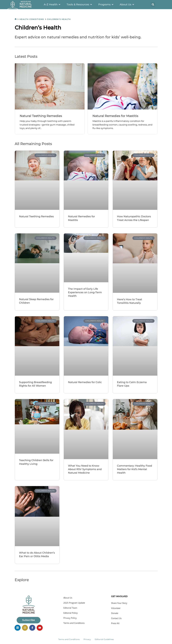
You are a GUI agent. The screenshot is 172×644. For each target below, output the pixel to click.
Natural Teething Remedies (42, 116)
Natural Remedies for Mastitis (117, 116)
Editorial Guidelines (104, 639)
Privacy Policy (70, 618)
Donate (115, 613)
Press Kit (115, 624)
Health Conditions (32, 19)
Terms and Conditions (74, 623)
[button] (153, 4)
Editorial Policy (71, 613)
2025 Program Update (74, 603)
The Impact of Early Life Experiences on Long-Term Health (85, 293)
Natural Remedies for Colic (85, 382)
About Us (68, 598)
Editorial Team (70, 608)
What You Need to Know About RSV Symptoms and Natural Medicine (85, 469)
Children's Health (60, 19)
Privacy (87, 639)
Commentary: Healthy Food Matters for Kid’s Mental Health (134, 469)
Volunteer (116, 608)
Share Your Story (119, 603)
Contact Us (116, 618)
